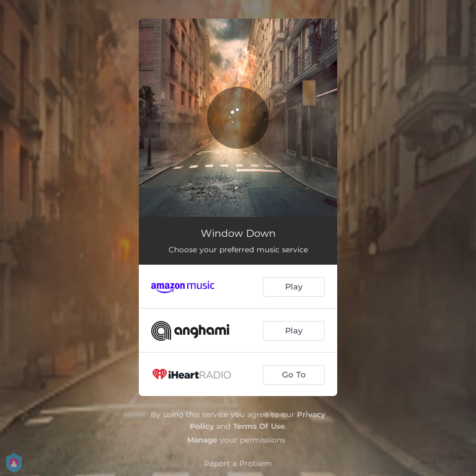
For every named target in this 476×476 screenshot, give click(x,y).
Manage (202, 440)
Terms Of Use (259, 426)
